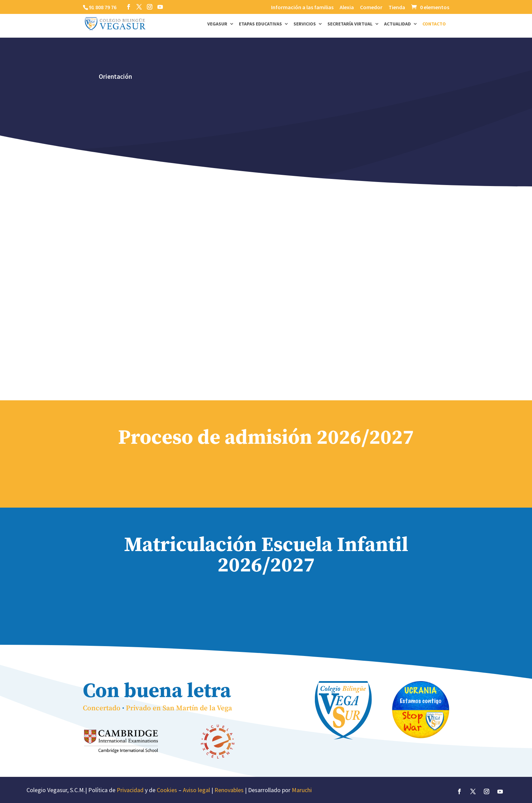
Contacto (434, 24)
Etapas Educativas (260, 24)
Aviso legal (196, 790)
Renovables (229, 790)
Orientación (115, 76)
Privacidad (130, 790)
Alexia (347, 7)
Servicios (305, 24)
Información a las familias (302, 7)
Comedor (371, 7)
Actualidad (397, 24)
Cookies (167, 790)
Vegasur (217, 24)
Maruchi (302, 790)
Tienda (397, 7)
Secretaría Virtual (350, 24)
